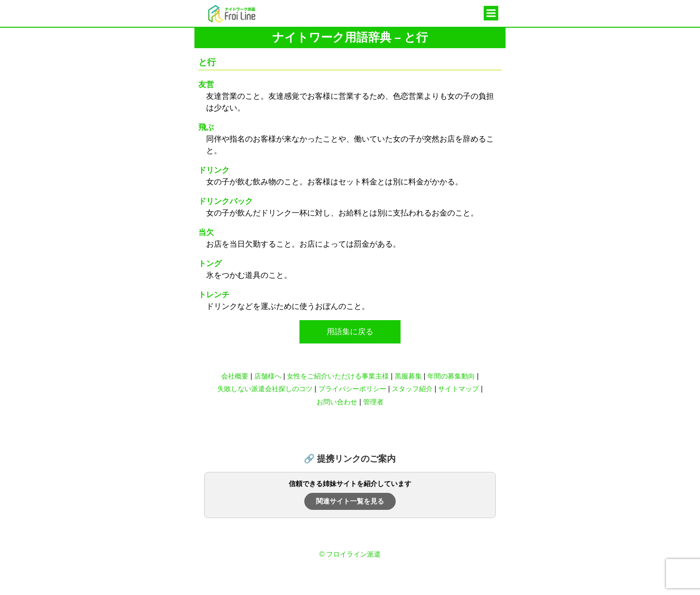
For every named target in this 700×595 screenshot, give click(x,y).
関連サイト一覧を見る (350, 501)
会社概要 (235, 376)
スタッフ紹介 (412, 389)
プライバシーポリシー (352, 389)
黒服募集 (408, 376)
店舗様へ (268, 376)
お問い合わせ (337, 402)
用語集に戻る (350, 332)
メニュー (491, 14)
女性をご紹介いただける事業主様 (338, 376)
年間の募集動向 (451, 376)
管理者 (373, 402)
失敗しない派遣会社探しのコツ (265, 389)
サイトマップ (458, 389)
